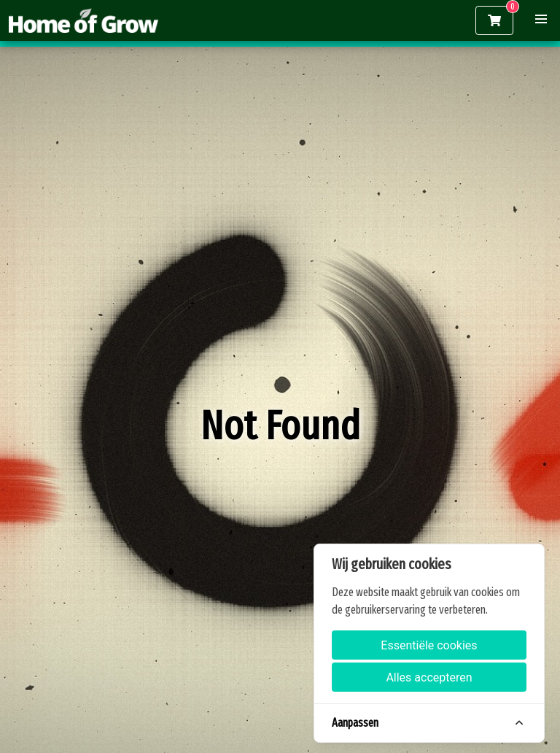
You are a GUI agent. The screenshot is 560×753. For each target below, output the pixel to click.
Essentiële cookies (429, 645)
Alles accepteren (429, 677)
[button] (541, 19)
